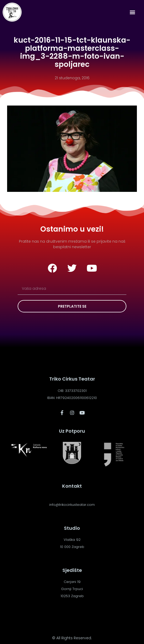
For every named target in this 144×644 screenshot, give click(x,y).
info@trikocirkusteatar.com (72, 505)
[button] (133, 12)
